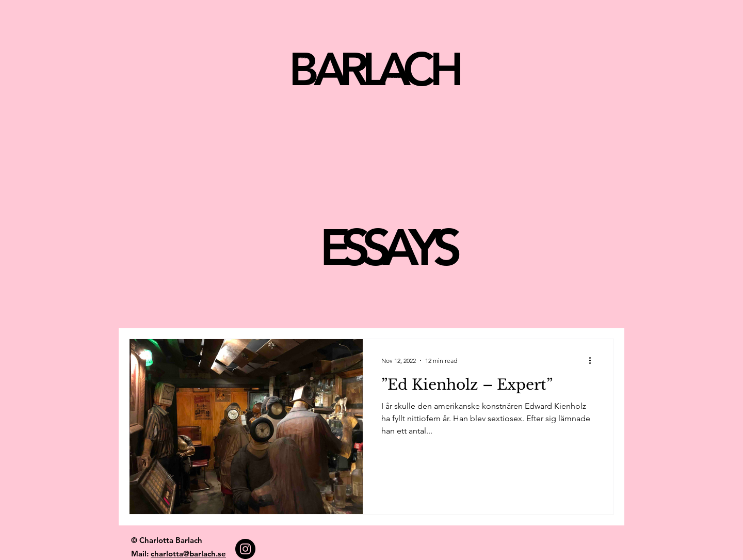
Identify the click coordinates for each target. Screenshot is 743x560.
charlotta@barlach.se (188, 554)
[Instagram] (245, 549)
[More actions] (593, 360)
